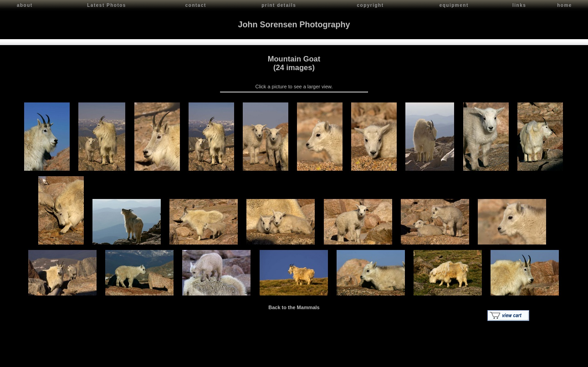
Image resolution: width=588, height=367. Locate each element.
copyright (370, 5)
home (565, 5)
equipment (454, 5)
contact (196, 5)
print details (279, 5)
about (25, 5)
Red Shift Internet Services (555, 358)
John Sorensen (58, 358)
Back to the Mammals (294, 306)
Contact (87, 358)
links (519, 5)
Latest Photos (107, 5)
